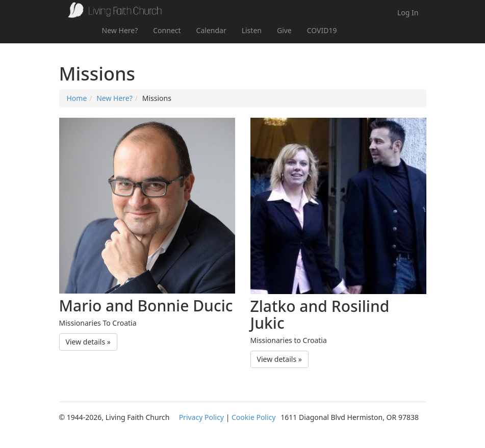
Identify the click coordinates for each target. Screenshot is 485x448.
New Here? (120, 30)
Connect (167, 30)
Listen (252, 30)
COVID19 (322, 30)
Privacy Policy (201, 417)
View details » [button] (88, 342)
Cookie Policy (253, 417)
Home (77, 98)
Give (284, 30)
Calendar (211, 30)
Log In (408, 12)
